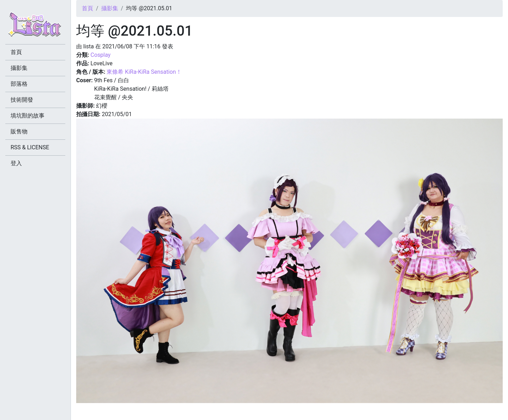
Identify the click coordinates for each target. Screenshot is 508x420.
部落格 (19, 84)
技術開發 (22, 100)
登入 (16, 163)
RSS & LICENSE (30, 147)
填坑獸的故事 (28, 116)
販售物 (19, 131)
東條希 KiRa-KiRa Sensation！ (144, 72)
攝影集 (110, 8)
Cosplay (100, 55)
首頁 (87, 8)
